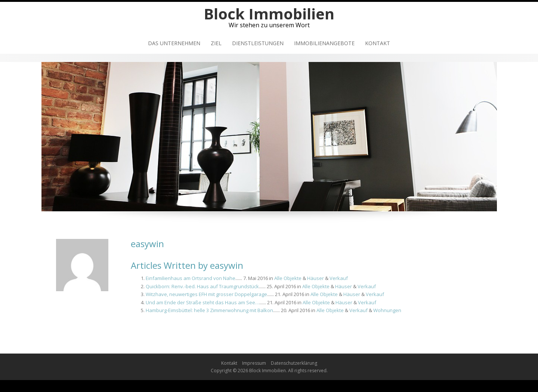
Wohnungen (387, 310)
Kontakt (378, 43)
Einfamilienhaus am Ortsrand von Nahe (191, 278)
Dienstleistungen (258, 43)
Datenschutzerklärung (294, 363)
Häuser (316, 278)
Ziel (216, 43)
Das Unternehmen (174, 43)
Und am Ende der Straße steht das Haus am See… (202, 302)
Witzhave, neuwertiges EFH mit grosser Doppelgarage (206, 294)
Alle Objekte (288, 278)
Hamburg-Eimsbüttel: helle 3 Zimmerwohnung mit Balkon (209, 310)
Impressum (254, 363)
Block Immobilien (269, 14)
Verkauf (339, 278)
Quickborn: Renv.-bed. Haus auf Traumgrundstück (202, 286)
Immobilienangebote (324, 43)
